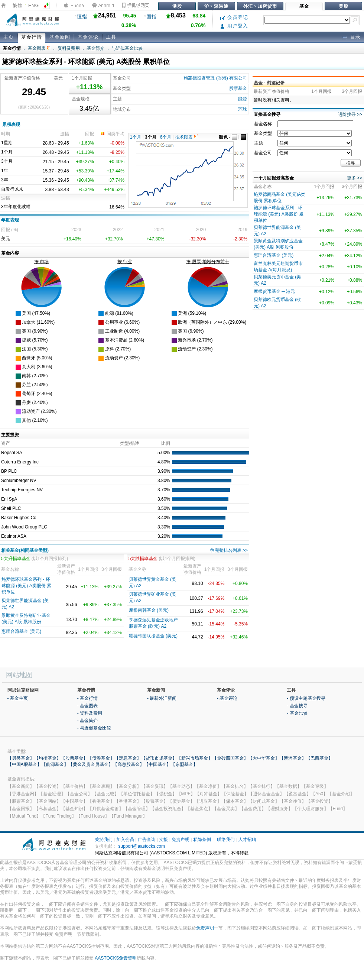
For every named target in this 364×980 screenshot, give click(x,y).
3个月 (151, 137)
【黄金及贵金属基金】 (91, 764)
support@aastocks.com (142, 846)
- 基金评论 (227, 698)
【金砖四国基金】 (230, 758)
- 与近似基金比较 (94, 728)
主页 (9, 37)
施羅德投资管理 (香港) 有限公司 (215, 78)
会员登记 (234, 17)
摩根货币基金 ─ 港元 (274, 291)
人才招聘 (247, 840)
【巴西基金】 (319, 758)
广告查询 (147, 840)
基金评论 (88, 37)
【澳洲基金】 (293, 758)
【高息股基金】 (129, 764)
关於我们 (104, 840)
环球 (243, 109)
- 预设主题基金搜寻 (306, 698)
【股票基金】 (74, 758)
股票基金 (238, 88)
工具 (111, 37)
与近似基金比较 (127, 48)
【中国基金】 (157, 764)
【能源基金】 (55, 764)
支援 (163, 840)
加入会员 (125, 840)
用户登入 (234, 26)
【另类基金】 (21, 758)
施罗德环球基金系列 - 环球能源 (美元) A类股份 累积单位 (26, 586)
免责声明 (181, 840)
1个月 (136, 137)
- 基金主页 (18, 698)
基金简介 (95, 48)
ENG (34, 6)
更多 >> (355, 178)
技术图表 (186, 137)
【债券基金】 (101, 758)
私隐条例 (202, 840)
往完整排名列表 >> (229, 550)
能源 (243, 99)
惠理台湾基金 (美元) (21, 631)
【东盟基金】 (184, 764)
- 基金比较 (297, 713)
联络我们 (226, 840)
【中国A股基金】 (25, 764)
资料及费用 (69, 48)
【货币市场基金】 (159, 758)
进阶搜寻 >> (350, 114)
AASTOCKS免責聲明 (116, 958)
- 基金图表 (87, 706)
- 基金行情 (87, 698)
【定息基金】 (128, 758)
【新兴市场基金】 (195, 758)
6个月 (166, 137)
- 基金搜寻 (297, 706)
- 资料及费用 (90, 713)
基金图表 (39, 48)
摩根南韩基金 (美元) (149, 610)
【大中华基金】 (264, 758)
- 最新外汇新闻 (162, 698)
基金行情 (32, 37)
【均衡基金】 (48, 758)
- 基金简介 (87, 721)
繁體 (17, 6)
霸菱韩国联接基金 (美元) (153, 636)
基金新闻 (60, 37)
